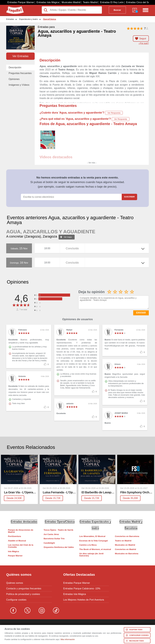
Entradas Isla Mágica (48, 2)
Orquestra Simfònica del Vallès (59, 547)
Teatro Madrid (90, 2)
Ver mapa (68, 237)
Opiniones (14, 79)
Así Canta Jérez (51, 534)
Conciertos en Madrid (125, 549)
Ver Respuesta (114, 113)
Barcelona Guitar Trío (54, 539)
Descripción (15, 67)
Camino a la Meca (88, 545)
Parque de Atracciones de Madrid (21, 531)
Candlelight (49, 543)
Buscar (117, 10)
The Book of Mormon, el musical (95, 549)
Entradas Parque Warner (21, 2)
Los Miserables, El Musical (92, 536)
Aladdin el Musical (17, 541)
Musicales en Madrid (125, 545)
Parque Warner (15, 556)
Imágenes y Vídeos (19, 85)
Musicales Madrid (71, 2)
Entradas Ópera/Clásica (60, 522)
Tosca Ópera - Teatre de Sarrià (58, 530)
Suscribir (129, 197)
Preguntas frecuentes (20, 73)
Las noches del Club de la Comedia (21, 546)
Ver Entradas (20, 56)
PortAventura (15, 536)
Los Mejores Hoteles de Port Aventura (84, 600)
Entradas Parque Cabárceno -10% (82, 589)
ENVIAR (141, 313)
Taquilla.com (13, 8)
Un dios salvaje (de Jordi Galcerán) (91, 555)
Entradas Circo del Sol (138, 2)
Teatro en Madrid (123, 541)
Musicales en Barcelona (127, 554)
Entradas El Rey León (112, 2)
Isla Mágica (14, 551)
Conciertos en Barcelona (127, 536)
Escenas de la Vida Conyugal (94, 541)
